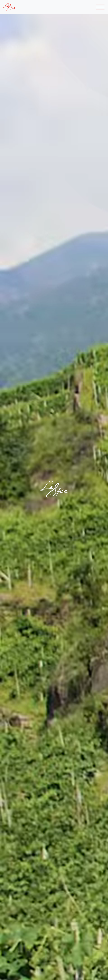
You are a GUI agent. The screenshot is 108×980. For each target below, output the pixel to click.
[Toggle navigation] (100, 7)
